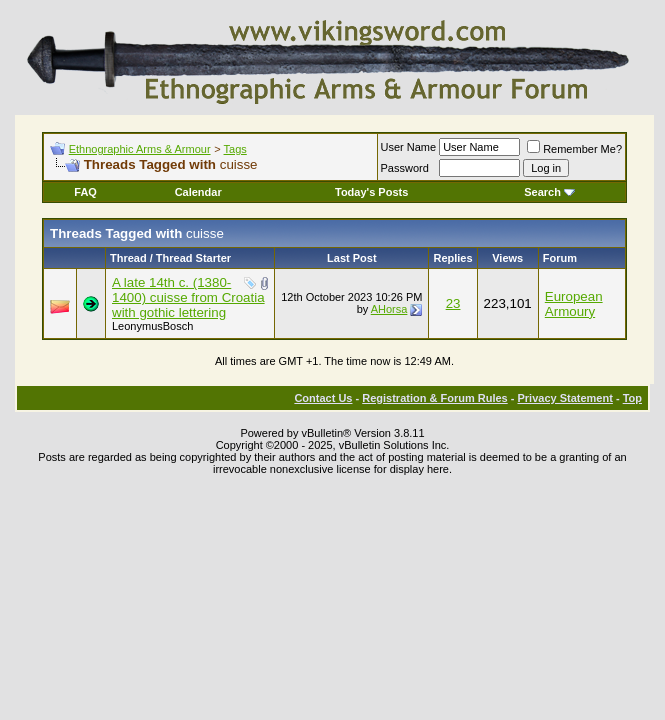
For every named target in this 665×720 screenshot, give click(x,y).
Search (549, 192)
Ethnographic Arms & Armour (140, 149)
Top (632, 398)
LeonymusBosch (152, 326)
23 (453, 303)
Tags (235, 149)
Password (405, 168)
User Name (409, 147)
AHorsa (389, 309)
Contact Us (323, 398)
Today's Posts (371, 192)
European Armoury (574, 304)
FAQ (85, 192)
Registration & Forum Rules (434, 398)
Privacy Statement (564, 398)
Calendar (198, 192)
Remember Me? (574, 149)
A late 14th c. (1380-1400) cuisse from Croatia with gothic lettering (188, 297)
